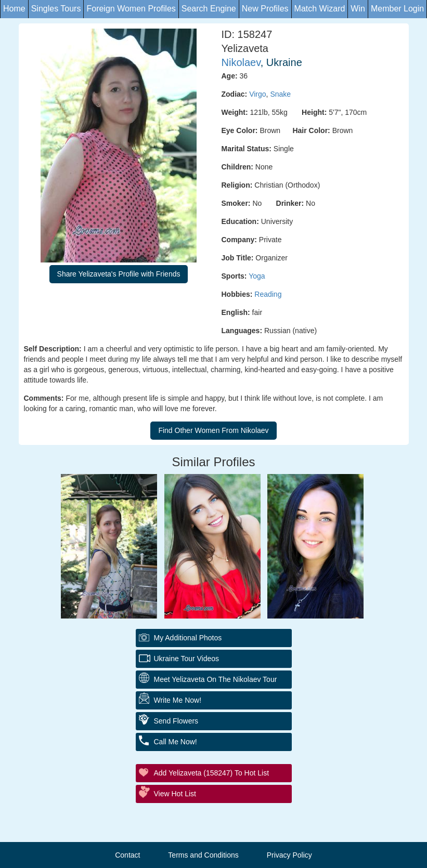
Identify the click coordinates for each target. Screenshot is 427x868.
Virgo (257, 94)
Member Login (397, 9)
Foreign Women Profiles (131, 9)
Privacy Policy (289, 855)
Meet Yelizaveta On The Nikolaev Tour (216, 679)
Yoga (257, 276)
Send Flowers (176, 721)
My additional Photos (188, 638)
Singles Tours (56, 9)
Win (358, 9)
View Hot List (175, 794)
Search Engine (209, 9)
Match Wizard (320, 9)
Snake (280, 94)
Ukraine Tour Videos (187, 659)
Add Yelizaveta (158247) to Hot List (212, 773)
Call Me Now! (176, 742)
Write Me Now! (178, 700)
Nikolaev (241, 62)
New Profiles (265, 9)
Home (14, 9)
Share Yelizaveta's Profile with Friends (119, 274)
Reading (268, 294)
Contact (127, 855)
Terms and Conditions (203, 855)
